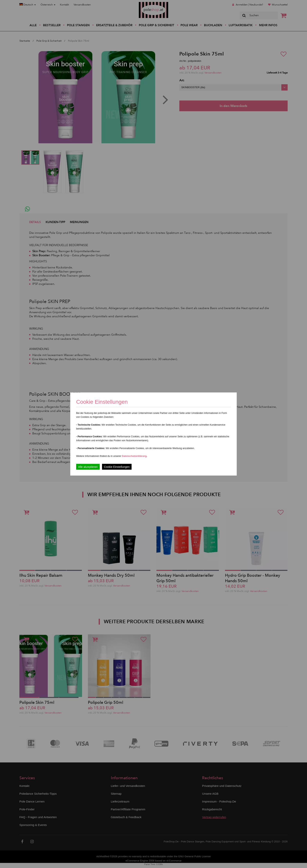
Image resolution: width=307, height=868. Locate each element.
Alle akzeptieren (88, 467)
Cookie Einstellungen (117, 467)
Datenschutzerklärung (134, 456)
